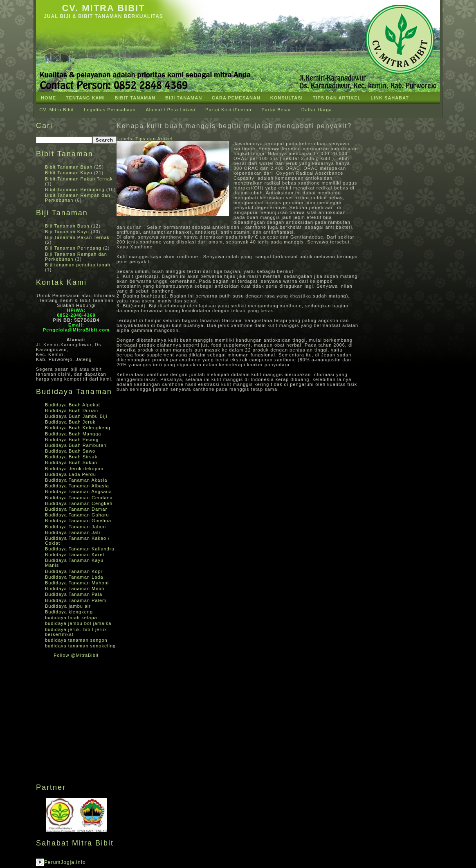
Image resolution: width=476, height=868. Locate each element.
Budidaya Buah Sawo (70, 451)
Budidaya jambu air (68, 606)
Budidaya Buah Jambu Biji (76, 416)
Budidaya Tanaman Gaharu (77, 515)
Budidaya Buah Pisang (72, 440)
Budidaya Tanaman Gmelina (78, 521)
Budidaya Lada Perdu (71, 474)
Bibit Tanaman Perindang (75, 189)
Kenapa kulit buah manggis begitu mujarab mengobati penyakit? (234, 126)
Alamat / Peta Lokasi (170, 110)
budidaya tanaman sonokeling (80, 646)
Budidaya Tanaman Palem (76, 600)
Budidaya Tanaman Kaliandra (80, 549)
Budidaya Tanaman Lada (74, 577)
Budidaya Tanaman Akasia (76, 480)
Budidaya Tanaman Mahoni (77, 583)
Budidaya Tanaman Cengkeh (79, 503)
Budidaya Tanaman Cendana (79, 498)
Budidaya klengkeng (69, 612)
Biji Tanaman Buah (67, 226)
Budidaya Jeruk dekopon (74, 469)
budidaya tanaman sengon (76, 640)
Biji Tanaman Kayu (67, 232)
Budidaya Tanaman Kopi (74, 571)
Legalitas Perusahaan (110, 110)
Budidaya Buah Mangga (73, 434)
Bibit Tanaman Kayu (69, 173)
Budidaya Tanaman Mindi (75, 588)
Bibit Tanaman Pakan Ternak (79, 179)
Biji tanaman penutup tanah (78, 265)
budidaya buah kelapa (71, 618)
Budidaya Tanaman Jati (73, 532)
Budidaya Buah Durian (72, 410)
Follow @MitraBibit (76, 655)
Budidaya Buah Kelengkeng (78, 428)
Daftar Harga (317, 110)
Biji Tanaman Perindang (73, 248)
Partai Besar (276, 110)
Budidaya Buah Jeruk (70, 422)
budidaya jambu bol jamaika (78, 623)
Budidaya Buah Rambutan (76, 445)
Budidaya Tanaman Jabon (75, 527)
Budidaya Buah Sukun (71, 462)
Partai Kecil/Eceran (228, 110)
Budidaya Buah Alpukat (73, 405)
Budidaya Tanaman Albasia (77, 486)
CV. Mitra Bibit (103, 8)
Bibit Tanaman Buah (69, 167)
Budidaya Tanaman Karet (75, 555)
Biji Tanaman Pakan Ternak (77, 237)
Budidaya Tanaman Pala (74, 594)
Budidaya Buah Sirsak (71, 457)
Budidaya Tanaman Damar (76, 509)
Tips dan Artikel (154, 139)
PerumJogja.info (65, 862)
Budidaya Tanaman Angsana (79, 491)
